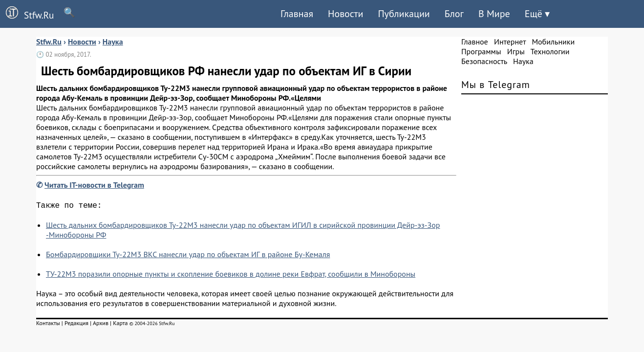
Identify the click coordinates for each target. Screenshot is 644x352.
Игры (516, 51)
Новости (345, 14)
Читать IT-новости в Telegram (94, 185)
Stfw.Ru (27, 14)
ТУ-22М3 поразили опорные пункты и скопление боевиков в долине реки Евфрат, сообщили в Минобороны (231, 276)
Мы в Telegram (496, 85)
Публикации (404, 14)
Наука (523, 61)
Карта (120, 325)
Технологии (550, 51)
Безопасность (484, 61)
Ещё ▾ (537, 14)
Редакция (76, 325)
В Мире (494, 14)
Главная (297, 14)
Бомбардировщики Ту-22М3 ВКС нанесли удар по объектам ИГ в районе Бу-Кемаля (188, 256)
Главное (475, 42)
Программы (481, 51)
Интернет (510, 42)
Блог (454, 14)
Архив (101, 325)
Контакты (48, 325)
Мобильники (553, 42)
